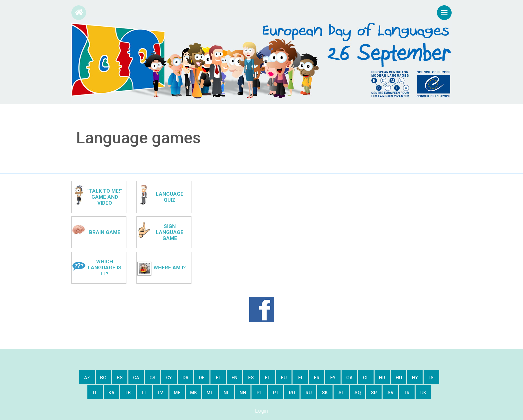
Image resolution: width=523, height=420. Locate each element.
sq (358, 393)
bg (103, 378)
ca (136, 378)
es (251, 378)
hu (399, 378)
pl (259, 393)
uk (423, 393)
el (218, 378)
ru (309, 393)
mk (194, 393)
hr (382, 378)
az (87, 378)
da (185, 378)
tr (407, 393)
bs (120, 378)
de (202, 378)
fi (300, 378)
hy (415, 378)
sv (391, 393)
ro (292, 393)
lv (161, 393)
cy (169, 378)
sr (374, 393)
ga (349, 378)
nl (226, 393)
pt (276, 393)
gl (366, 378)
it (95, 393)
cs (152, 378)
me (177, 393)
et (268, 378)
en (234, 378)
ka (111, 393)
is (431, 378)
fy (333, 378)
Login (261, 411)
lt (144, 393)
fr (317, 378)
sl (341, 393)
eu (284, 378)
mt (210, 393)
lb (128, 393)
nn (243, 393)
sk (325, 393)
